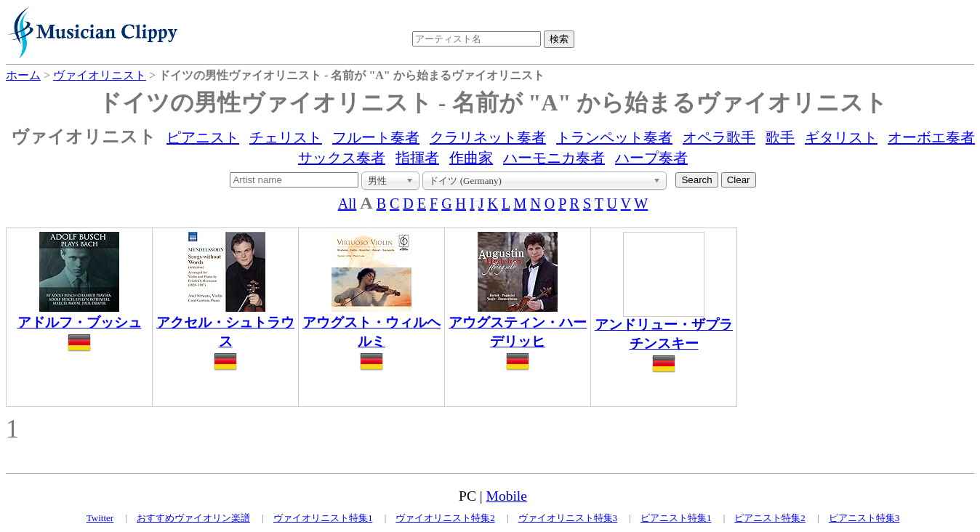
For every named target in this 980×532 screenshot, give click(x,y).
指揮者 (417, 158)
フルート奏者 (376, 137)
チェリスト (286, 137)
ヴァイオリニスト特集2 (445, 518)
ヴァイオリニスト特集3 (568, 518)
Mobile (507, 496)
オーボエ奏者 (931, 137)
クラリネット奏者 (488, 137)
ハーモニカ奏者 (554, 158)
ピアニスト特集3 (864, 518)
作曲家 (471, 158)
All (348, 203)
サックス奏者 (342, 158)
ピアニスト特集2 (770, 518)
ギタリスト (841, 137)
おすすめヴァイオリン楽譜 (193, 518)
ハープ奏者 (651, 158)
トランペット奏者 (614, 137)
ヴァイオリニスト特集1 (323, 518)
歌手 (780, 137)
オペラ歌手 (719, 137)
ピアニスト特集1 (676, 518)
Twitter (100, 518)
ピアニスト (203, 137)
